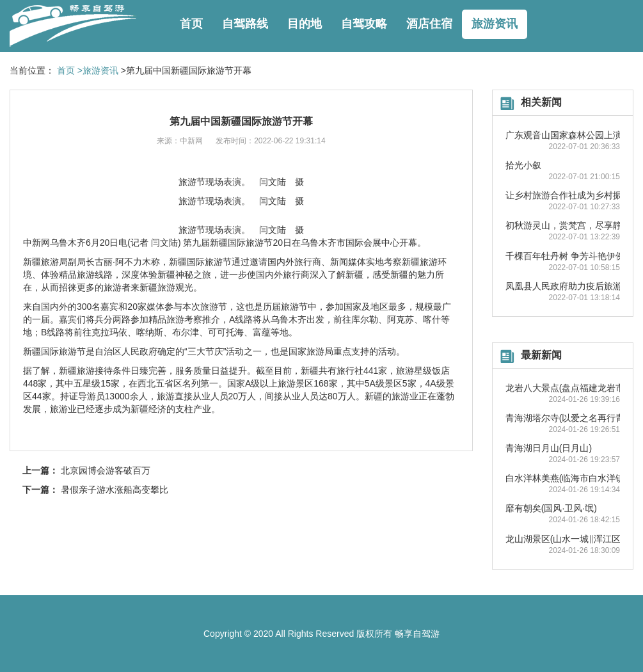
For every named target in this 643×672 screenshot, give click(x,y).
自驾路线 (245, 24)
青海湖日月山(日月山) (549, 448)
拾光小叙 (523, 165)
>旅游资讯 (98, 70)
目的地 (305, 24)
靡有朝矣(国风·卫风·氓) (551, 508)
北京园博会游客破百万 (106, 470)
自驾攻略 (364, 24)
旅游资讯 (495, 24)
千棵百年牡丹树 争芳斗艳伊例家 (569, 256)
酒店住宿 (429, 24)
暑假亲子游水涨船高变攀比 (115, 490)
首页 (191, 24)
